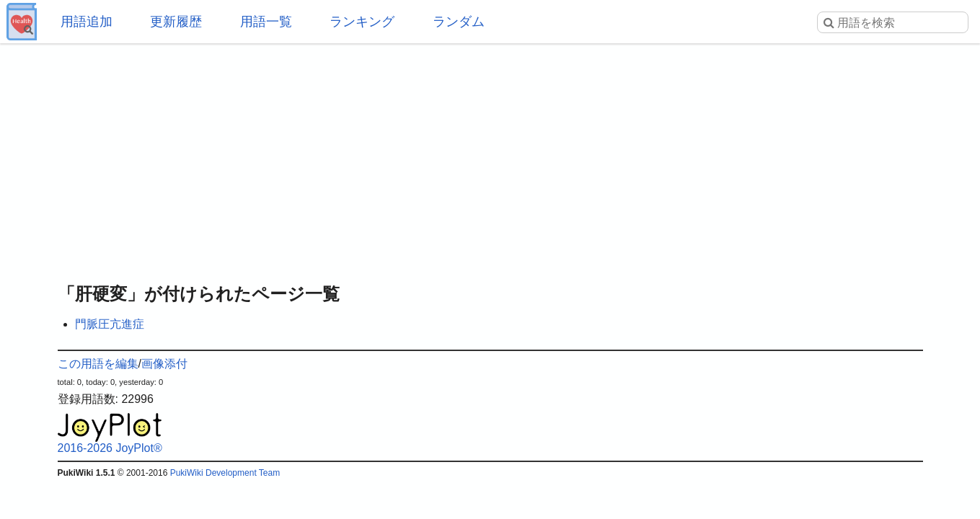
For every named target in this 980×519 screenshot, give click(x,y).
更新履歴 (176, 22)
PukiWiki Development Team (225, 473)
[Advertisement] (490, 159)
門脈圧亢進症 (110, 324)
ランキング (362, 22)
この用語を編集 (98, 364)
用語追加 (87, 22)
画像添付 (164, 364)
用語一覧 (266, 22)
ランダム (459, 22)
